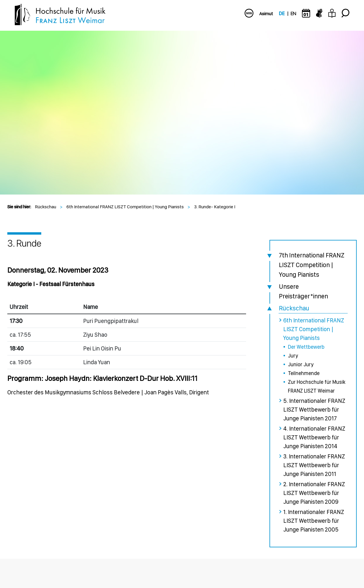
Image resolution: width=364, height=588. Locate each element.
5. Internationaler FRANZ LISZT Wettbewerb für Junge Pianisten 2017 (314, 410)
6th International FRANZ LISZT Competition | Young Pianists (125, 207)
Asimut (266, 14)
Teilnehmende (304, 373)
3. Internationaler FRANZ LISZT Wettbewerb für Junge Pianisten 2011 (314, 465)
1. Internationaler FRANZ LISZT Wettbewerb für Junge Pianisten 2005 (314, 521)
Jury (293, 356)
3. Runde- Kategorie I (215, 207)
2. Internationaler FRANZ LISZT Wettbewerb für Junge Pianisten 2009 (314, 493)
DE (282, 14)
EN (293, 14)
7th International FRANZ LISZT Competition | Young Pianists (312, 265)
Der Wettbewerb (306, 347)
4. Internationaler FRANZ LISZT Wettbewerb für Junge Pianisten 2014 (314, 437)
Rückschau (45, 207)
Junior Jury (301, 364)
